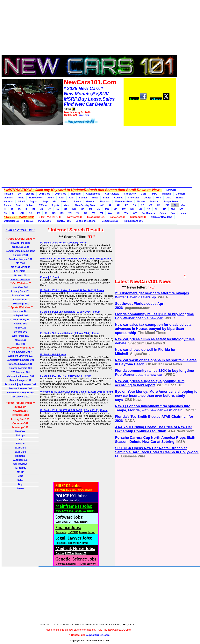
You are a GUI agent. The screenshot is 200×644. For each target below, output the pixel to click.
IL (27, 209)
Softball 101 (20, 332)
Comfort (180, 194)
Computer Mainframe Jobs (20, 251)
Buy (173, 213)
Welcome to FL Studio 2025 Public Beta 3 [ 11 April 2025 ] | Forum (77, 392)
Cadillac (119, 198)
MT (124, 209)
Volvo (67, 205)
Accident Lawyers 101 (20, 356)
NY (6, 213)
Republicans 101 (133, 221)
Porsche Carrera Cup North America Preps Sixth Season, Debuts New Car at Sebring (155, 440)
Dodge (147, 198)
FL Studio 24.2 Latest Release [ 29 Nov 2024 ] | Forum (70, 333)
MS (116, 209)
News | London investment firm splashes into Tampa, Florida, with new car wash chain (153, 408)
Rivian (7, 205)
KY (49, 209)
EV (19, 194)
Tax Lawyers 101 (20, 397)
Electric (30, 194)
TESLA (43, 205)
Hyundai (8, 202)
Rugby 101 (20, 328)
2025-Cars (44, 194)
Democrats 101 (109, 221)
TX (78, 213)
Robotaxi (76, 194)
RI (46, 213)
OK (22, 213)
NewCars (171, 190)
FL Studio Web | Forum (53, 355)
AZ (126, 205)
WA (110, 213)
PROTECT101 (63, 221)
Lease (183, 213)
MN (99, 209)
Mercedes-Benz (124, 202)
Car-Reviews (112, 194)
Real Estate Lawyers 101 (20, 393)
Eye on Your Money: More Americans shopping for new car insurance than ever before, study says (157, 396)
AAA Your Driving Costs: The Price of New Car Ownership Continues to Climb (154, 429)
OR (31, 213)
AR (118, 205)
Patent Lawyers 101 (20, 380)
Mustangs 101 (20, 304)
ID (19, 209)
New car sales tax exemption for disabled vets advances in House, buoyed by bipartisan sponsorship (153, 329)
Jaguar (34, 202)
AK (102, 205)
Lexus (64, 202)
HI (5, 209)
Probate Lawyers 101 (20, 388)
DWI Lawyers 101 (20, 372)
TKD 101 (20, 344)
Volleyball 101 (20, 315)
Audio (21, 198)
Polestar (154, 202)
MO (107, 209)
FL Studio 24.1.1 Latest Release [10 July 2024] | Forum (70, 312)
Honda (180, 198)
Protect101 (20, 276)
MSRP (144, 194)
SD (62, 213)
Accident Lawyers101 (20, 259)
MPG (155, 194)
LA (57, 209)
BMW (95, 198)
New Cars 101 (20, 287)
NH (157, 209)
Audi (62, 198)
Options (8, 198)
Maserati (91, 202)
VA (94, 213)
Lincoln (77, 202)
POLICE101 (45, 221)
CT (151, 205)
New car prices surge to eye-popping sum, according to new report (150, 383)
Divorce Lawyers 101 (20, 368)
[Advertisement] (89, 29)
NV (181, 209)
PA (39, 213)
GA (183, 205)
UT (86, 213)
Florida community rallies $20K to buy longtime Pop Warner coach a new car (154, 316)
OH (14, 213)
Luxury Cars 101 (20, 291)
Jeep (45, 202)
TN (70, 213)
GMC (169, 198)
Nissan (141, 202)
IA (12, 209)
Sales (163, 213)
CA (134, 205)
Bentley (83, 198)
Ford (158, 198)
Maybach (105, 202)
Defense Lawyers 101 (20, 364)
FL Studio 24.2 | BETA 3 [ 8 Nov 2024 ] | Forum (66, 376)
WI (118, 213)
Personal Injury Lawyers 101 (20, 384)
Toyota (55, 205)
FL (175, 205)
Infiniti (21, 202)
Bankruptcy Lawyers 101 (20, 360)
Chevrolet (133, 198)
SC (54, 213)
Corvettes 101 (20, 300)
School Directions (86, 221)
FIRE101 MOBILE (20, 267)
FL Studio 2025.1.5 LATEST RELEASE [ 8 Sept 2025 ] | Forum (74, 410)
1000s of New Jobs (162, 217)
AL (110, 205)
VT (102, 213)
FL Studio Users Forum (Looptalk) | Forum (64, 243)
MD (74, 209)
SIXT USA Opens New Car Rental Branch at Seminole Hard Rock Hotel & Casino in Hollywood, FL (157, 452)
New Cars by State (85, 205)
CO (143, 205)
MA (66, 209)
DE (167, 205)
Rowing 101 (20, 324)
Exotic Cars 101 (20, 295)
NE (149, 209)
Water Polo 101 (20, 336)
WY (135, 213)
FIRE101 (29, 221)
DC (159, 205)
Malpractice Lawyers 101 (20, 376)
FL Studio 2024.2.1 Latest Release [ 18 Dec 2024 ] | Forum (72, 290)
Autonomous (93, 194)
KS (41, 209)
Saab (19, 205)
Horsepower (36, 198)
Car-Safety (130, 194)
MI (90, 209)
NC (132, 209)
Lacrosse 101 (20, 311)
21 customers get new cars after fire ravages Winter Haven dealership (152, 295)
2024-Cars (61, 194)
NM (173, 209)
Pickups (8, 194)
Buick (106, 198)
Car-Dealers (148, 213)
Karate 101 (20, 340)
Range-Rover (171, 202)
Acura (51, 198)
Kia (54, 202)
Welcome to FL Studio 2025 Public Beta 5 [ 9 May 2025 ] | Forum (76, 259)
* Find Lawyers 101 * (20, 352)
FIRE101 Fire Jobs (20, 243)
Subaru (30, 205)
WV (126, 213)
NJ (165, 209)
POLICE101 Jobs (20, 247)
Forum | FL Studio (50, 277)
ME (82, 209)
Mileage (167, 194)
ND (140, 209)
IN (34, 209)
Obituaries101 (12, 221)
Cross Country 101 (20, 320)
